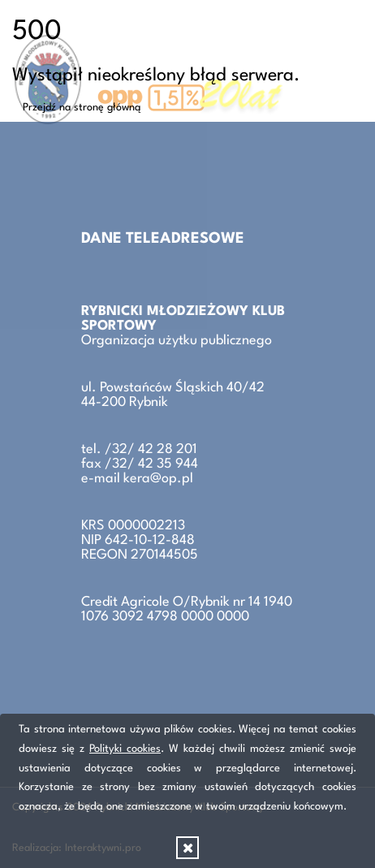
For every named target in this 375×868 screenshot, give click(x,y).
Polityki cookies (125, 749)
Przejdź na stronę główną (82, 108)
